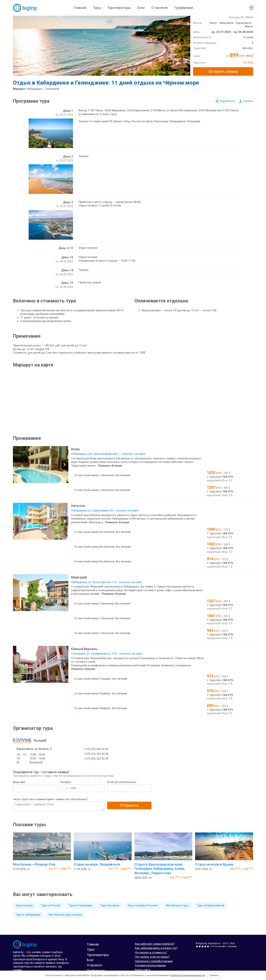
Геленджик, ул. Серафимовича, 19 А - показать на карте (107, 654)
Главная (80, 8)
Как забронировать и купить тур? (156, 948)
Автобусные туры (177, 905)
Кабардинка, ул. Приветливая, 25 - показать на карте (105, 510)
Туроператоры (119, 8)
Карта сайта (143, 970)
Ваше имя (19, 782)
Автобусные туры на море (65, 915)
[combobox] (64, 788)
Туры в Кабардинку (28, 915)
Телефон (66, 782)
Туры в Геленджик (80, 905)
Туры (97, 8)
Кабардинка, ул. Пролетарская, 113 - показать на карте (106, 582)
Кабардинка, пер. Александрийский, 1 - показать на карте (108, 454)
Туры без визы (110, 905)
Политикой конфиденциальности (188, 975)
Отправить (129, 805)
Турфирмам (183, 8)
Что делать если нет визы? (152, 957)
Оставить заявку (223, 71)
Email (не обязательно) (122, 782)
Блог (141, 8)
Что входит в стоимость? (151, 952)
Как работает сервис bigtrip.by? (155, 944)
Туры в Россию (51, 905)
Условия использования (150, 965)
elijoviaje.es (214, 943)
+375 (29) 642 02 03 (96, 749)
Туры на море (24, 905)
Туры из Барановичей (211, 905)
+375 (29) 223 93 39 (96, 759)
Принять (214, 975)
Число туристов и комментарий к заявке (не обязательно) (50, 799)
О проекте (160, 8)
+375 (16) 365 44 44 (96, 754)
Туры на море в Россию (143, 905)
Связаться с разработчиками (154, 961)
